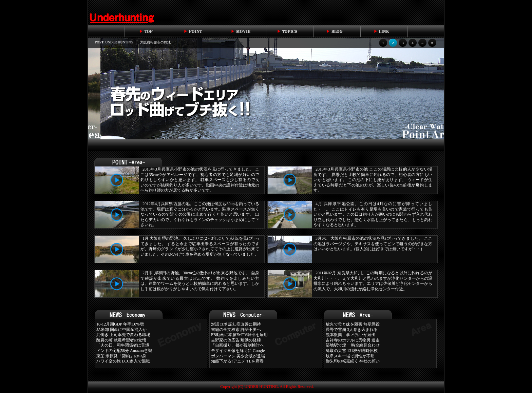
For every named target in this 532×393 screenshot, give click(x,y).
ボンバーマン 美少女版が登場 (238, 356)
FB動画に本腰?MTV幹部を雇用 (239, 335)
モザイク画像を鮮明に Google (238, 351)
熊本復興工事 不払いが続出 (351, 335)
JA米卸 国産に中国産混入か (121, 330)
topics (290, 31)
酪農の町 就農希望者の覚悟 (121, 340)
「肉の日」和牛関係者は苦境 (123, 345)
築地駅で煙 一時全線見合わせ (353, 345)
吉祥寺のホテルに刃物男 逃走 (353, 340)
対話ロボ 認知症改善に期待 (236, 324)
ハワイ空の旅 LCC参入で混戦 (123, 361)
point (195, 31)
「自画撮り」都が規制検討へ (237, 345)
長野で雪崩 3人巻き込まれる (352, 330)
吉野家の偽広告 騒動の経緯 (236, 340)
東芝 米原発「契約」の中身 (121, 356)
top (148, 31)
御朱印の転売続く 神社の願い (353, 361)
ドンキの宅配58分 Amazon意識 (124, 351)
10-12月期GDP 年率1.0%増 (120, 324)
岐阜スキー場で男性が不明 (350, 356)
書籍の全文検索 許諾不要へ (236, 330)
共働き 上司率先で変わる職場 (123, 335)
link (384, 31)
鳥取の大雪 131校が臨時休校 (352, 351)
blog (337, 31)
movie (242, 31)
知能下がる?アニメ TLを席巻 (237, 361)
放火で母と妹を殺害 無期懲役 (353, 324)
